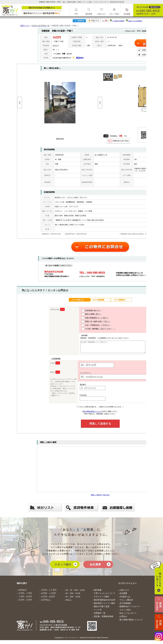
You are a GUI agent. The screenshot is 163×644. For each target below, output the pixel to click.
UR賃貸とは (125, 599)
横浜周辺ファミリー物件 (104, 605)
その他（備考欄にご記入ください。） (96, 329)
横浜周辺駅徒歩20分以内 (105, 602)
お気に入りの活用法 (135, 21)
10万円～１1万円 (48, 596)
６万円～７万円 (25, 596)
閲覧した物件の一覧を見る (100, 497)
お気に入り (124, 592)
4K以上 (69, 602)
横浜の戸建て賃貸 (102, 609)
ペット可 (98, 612)
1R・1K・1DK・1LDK (75, 592)
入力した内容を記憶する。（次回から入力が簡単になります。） (100, 409)
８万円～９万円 (25, 602)
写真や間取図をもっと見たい (92, 318)
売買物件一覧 (100, 615)
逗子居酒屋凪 (125, 605)
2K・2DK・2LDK (73, 596)
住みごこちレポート (128, 615)
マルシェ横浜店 (126, 602)
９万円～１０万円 (49, 592)
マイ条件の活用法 (118, 21)
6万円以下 (23, 592)
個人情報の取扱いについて (92, 414)
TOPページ (25, 26)
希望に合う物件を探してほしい (93, 322)
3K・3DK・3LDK (73, 599)
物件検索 (98, 592)
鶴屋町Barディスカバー (130, 609)
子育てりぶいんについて (104, 596)
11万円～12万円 (48, 599)
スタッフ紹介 (63, 567)
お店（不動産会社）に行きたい (93, 325)
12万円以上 (46, 602)
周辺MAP (80, 58)
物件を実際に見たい (89, 314)
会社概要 (95, 567)
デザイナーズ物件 (102, 599)
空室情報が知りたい (89, 311)
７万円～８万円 (25, 599)
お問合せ (123, 619)
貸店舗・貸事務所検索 (103, 619)
